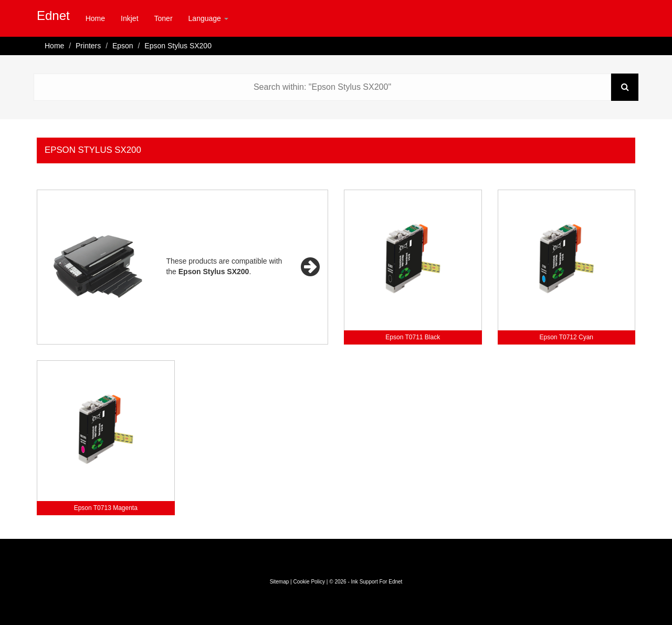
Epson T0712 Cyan (566, 337)
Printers (88, 46)
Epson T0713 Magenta (106, 508)
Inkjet (129, 18)
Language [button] (208, 18)
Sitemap (280, 582)
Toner (164, 18)
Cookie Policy (309, 582)
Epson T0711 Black (413, 337)
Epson (123, 46)
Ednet (53, 15)
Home (95, 18)
